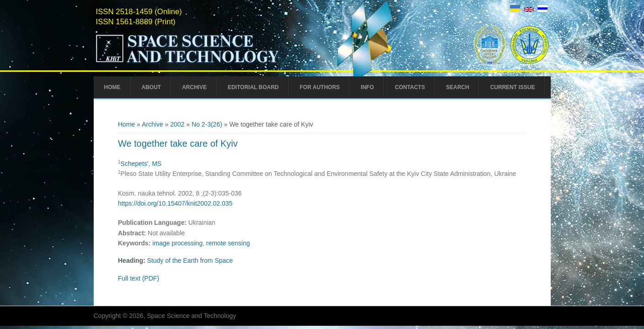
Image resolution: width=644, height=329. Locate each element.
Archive (194, 87)
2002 (177, 124)
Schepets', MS (141, 164)
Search (458, 87)
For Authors (320, 87)
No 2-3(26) (207, 124)
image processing (177, 243)
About (152, 87)
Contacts (410, 87)
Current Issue (512, 87)
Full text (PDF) (138, 278)
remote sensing (228, 243)
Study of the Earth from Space (190, 260)
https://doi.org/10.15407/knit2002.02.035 (175, 203)
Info (367, 87)
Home (112, 87)
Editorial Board (253, 87)
